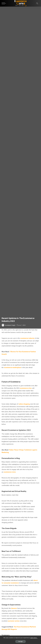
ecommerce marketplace (13, 367)
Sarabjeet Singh (10, 325)
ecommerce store (10, 472)
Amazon (14, 608)
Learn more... (34, 638)
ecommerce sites (26, 388)
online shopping (24, 404)
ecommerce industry (27, 338)
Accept (20, 641)
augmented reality (12, 509)
